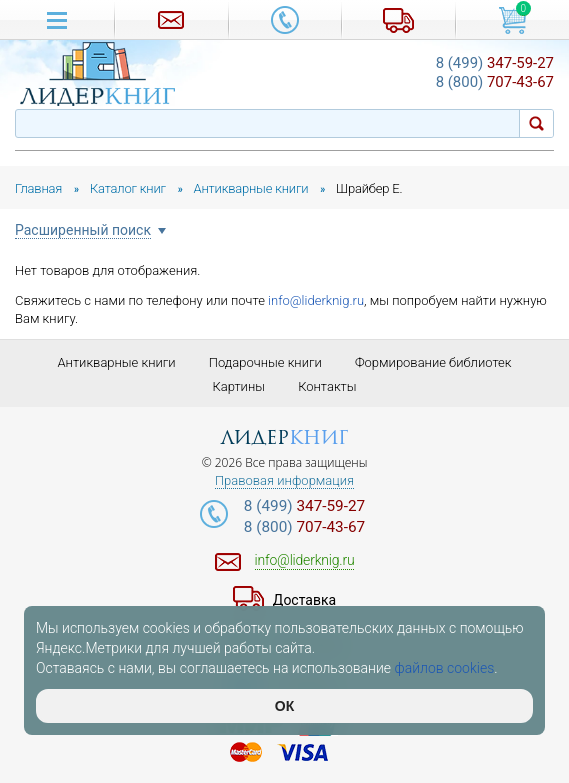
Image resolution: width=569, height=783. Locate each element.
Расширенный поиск (83, 230)
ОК (284, 706)
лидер (284, 437)
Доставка (304, 600)
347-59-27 (495, 63)
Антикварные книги (116, 362)
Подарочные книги (265, 362)
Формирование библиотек (433, 362)
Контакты (327, 386)
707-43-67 (495, 82)
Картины (238, 386)
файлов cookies (445, 668)
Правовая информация (284, 481)
